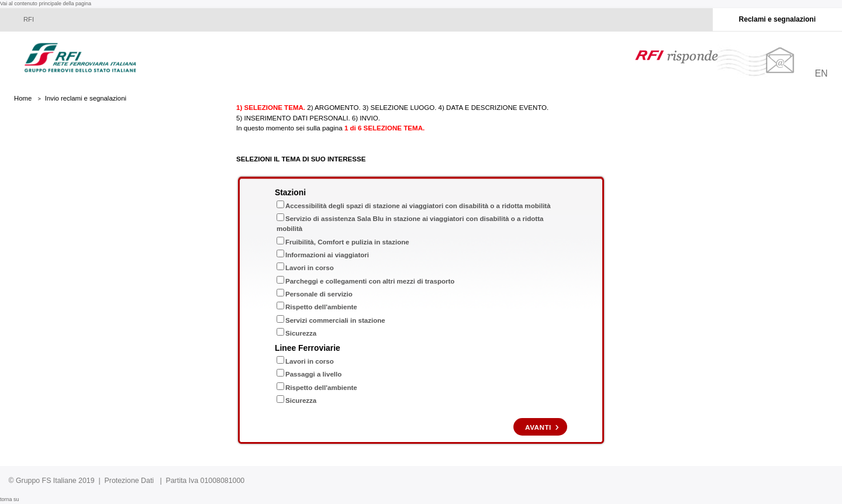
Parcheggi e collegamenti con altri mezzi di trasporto (370, 281)
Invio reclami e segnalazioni (86, 98)
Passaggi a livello (313, 374)
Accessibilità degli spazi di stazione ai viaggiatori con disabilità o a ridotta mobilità (418, 206)
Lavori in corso (310, 268)
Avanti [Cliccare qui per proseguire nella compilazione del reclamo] (538, 427)
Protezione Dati (130, 481)
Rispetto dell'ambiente (321, 307)
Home (23, 98)
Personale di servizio (319, 294)
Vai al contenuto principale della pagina (46, 4)
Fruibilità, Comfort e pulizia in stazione (347, 242)
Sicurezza (301, 333)
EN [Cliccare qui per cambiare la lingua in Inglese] (821, 73)
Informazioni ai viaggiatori (327, 255)
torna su (10, 499)
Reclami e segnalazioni (777, 19)
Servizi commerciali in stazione (335, 320)
